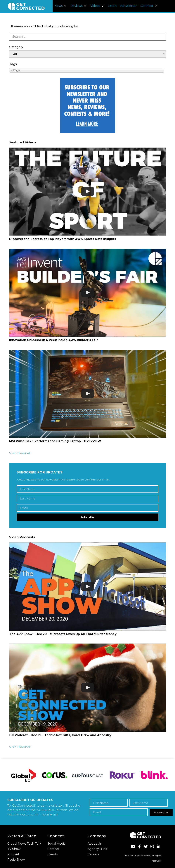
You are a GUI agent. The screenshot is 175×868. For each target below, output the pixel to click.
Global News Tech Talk (24, 844)
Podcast (13, 854)
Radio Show (16, 860)
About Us (95, 844)
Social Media (56, 844)
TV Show (14, 849)
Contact (53, 849)
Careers (93, 854)
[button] (61, 6)
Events (52, 854)
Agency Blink (97, 849)
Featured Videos (23, 142)
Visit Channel (20, 453)
